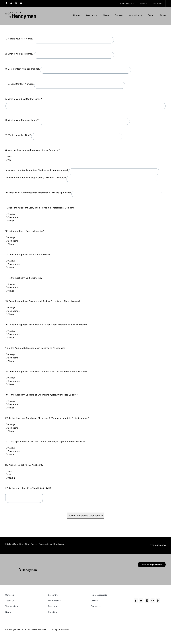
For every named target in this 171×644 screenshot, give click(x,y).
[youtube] (21, 3)
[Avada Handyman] (21, 13)
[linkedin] (158, 601)
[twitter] (11, 3)
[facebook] (6, 3)
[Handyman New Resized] (29, 563)
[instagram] (16, 3)
